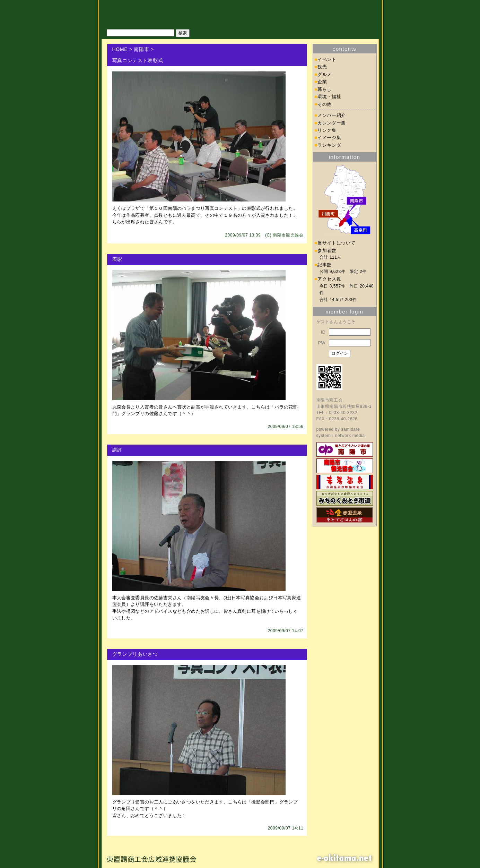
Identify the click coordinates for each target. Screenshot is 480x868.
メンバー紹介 (332, 115)
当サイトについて (336, 243)
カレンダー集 (332, 123)
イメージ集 (329, 137)
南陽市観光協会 (288, 235)
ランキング (329, 145)
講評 (117, 450)
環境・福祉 (329, 97)
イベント (327, 59)
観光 (322, 67)
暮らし (325, 89)
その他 (325, 104)
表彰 (117, 259)
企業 (322, 82)
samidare (350, 429)
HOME (120, 49)
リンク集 (327, 130)
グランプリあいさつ (135, 654)
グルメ (325, 74)
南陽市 (141, 49)
